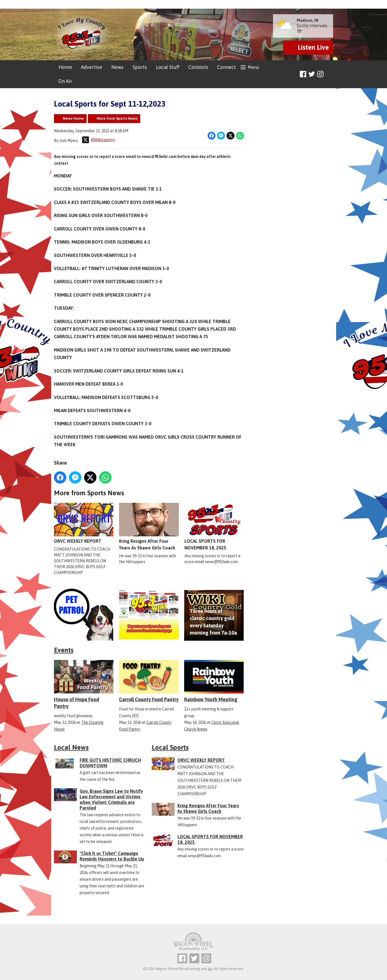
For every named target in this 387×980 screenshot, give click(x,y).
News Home (73, 118)
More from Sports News (117, 118)
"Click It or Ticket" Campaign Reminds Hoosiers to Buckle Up (112, 856)
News (117, 67)
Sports (140, 67)
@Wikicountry (98, 140)
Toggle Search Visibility (330, 74)
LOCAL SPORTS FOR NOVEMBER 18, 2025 (214, 527)
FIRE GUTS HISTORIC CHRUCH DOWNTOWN (110, 763)
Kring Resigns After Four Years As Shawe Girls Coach (149, 527)
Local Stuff (168, 67)
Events (64, 650)
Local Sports (170, 747)
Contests (198, 67)
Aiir (210, 969)
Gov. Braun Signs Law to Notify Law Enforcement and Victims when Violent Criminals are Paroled (111, 799)
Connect (226, 67)
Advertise (92, 67)
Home (65, 67)
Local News (71, 747)
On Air (65, 81)
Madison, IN (308, 20)
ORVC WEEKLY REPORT (84, 523)
